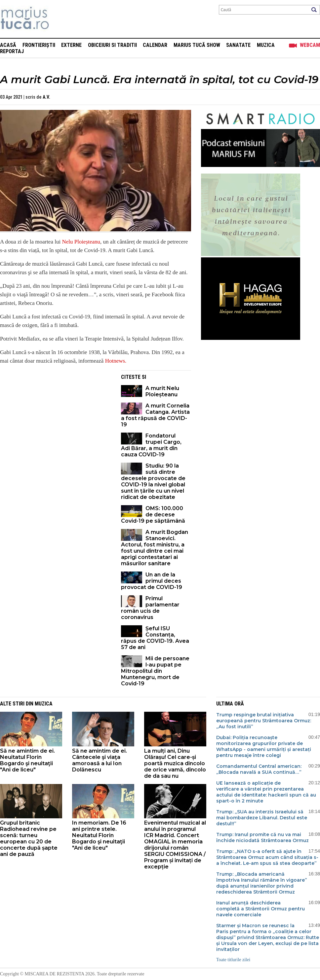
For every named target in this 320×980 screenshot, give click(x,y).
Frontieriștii (39, 45)
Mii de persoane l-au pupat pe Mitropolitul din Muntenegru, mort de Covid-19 (155, 671)
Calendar (155, 45)
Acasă (8, 45)
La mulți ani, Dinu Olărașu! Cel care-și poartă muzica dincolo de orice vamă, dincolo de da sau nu (175, 763)
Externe (71, 45)
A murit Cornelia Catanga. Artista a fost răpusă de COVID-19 (155, 415)
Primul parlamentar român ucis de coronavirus (150, 608)
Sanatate (238, 45)
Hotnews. (116, 361)
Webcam (310, 45)
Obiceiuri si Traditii (112, 45)
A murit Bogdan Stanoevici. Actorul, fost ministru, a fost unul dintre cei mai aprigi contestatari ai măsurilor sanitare (155, 548)
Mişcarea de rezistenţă (60, 19)
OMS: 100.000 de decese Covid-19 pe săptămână (153, 515)
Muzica (266, 45)
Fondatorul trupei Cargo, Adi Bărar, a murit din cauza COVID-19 (151, 445)
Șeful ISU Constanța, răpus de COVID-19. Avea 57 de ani (155, 638)
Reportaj (12, 51)
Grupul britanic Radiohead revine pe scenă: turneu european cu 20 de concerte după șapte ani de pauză (29, 838)
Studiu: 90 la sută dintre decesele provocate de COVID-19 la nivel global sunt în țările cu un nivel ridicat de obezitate (153, 481)
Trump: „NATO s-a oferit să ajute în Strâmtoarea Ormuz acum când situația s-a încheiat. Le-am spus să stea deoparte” (267, 857)
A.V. (46, 97)
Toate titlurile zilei (233, 960)
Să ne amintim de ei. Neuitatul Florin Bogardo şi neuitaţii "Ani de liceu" (27, 760)
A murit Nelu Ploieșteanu (162, 391)
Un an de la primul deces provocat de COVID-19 (152, 581)
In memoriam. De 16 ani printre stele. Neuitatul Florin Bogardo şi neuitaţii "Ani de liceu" (99, 835)
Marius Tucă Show (197, 45)
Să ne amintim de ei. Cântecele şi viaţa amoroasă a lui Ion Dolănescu (100, 760)
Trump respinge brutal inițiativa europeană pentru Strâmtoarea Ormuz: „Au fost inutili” (264, 721)
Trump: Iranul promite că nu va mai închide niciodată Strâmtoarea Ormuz (262, 837)
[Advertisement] (56, 416)
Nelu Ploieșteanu (81, 242)
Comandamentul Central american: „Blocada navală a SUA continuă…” (259, 769)
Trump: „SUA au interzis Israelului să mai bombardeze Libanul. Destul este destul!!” (262, 818)
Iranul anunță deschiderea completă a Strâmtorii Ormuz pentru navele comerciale (260, 909)
